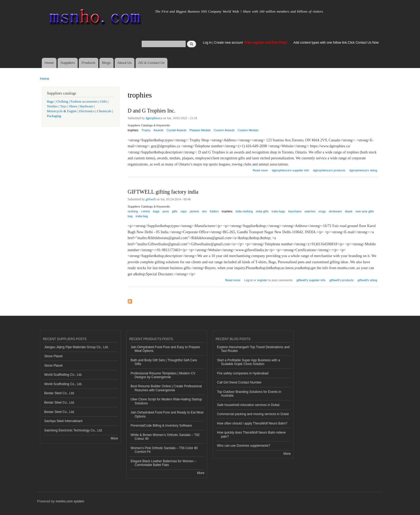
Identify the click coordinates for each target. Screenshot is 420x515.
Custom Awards (224, 130)
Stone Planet (53, 356)
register (262, 280)
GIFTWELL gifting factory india (163, 192)
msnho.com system (70, 501)
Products (89, 63)
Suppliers (68, 63)
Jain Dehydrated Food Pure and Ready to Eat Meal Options (167, 414)
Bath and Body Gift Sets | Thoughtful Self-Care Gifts (164, 362)
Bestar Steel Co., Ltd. (59, 393)
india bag (142, 216)
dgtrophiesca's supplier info (290, 170)
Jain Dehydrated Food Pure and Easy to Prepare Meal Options (165, 349)
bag (130, 216)
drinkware (335, 211)
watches (310, 211)
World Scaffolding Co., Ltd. (63, 375)
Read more (260, 170)
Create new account (229, 43)
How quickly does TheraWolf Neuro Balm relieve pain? (251, 434)
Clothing (62, 102)
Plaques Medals (200, 130)
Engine (72, 111)
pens (166, 211)
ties (204, 211)
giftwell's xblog (367, 280)
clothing (133, 211)
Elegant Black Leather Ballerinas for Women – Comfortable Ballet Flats (164, 463)
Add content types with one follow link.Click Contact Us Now (336, 43)
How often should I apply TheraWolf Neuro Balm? (252, 423)
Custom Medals (248, 130)
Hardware (86, 106)
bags (156, 211)
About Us (124, 63)
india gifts (262, 211)
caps (184, 211)
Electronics (87, 111)
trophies (133, 130)
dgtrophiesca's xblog (363, 170)
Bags (50, 102)
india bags (278, 211)
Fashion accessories (84, 102)
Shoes (73, 106)
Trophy (146, 130)
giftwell (151, 199)
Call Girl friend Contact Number (239, 382)
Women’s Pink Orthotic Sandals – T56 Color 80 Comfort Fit (164, 450)
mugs (322, 211)
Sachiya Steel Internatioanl (63, 421)
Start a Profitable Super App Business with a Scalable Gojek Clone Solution (248, 362)
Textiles (52, 106)
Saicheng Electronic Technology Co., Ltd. (73, 430)
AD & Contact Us (152, 63)
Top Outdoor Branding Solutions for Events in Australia (249, 394)
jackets (194, 211)
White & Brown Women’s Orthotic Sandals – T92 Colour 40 (165, 437)
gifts (175, 211)
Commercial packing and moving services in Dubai (253, 414)
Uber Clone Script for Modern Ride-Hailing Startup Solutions (166, 401)
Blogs (106, 63)
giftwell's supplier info (311, 280)
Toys (63, 106)
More (114, 438)
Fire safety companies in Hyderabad (243, 373)
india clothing (244, 211)
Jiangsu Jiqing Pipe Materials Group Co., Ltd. (76, 347)
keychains (295, 211)
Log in (207, 43)
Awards (158, 130)
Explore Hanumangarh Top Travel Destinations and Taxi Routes (253, 349)
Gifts (103, 102)
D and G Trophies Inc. (152, 111)
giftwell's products (342, 280)
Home (49, 63)
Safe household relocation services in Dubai (248, 405)
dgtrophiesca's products (329, 170)
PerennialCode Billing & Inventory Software (161, 426)
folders (214, 211)
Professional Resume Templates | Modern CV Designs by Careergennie (163, 375)
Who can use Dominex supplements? (244, 446)
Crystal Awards (176, 130)
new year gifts (365, 211)
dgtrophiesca (154, 118)
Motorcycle (55, 111)
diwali (348, 211)
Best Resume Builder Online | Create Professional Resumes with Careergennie (166, 388)
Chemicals (105, 111)
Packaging (54, 116)
